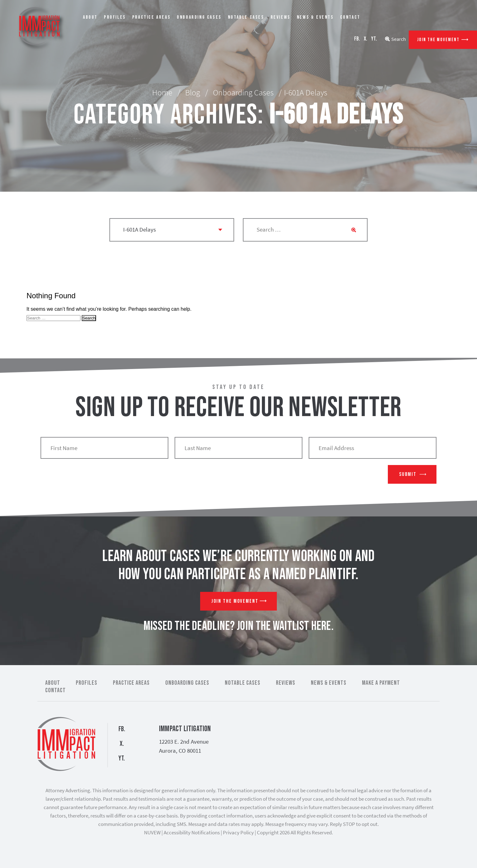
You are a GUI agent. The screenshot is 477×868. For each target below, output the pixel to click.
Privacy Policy (238, 832)
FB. (357, 39)
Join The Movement (438, 40)
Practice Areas (151, 17)
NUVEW (152, 832)
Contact (350, 17)
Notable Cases (246, 17)
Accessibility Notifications (192, 832)
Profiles (115, 17)
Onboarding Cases (199, 17)
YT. (374, 39)
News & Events (315, 17)
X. (366, 39)
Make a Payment (381, 683)
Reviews (281, 17)
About (90, 17)
